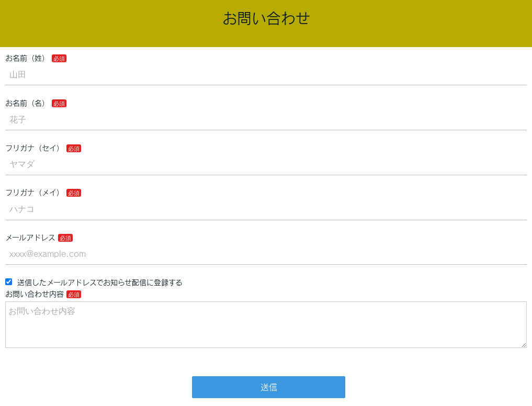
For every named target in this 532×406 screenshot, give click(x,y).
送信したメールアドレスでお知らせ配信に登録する (94, 282)
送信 (269, 387)
